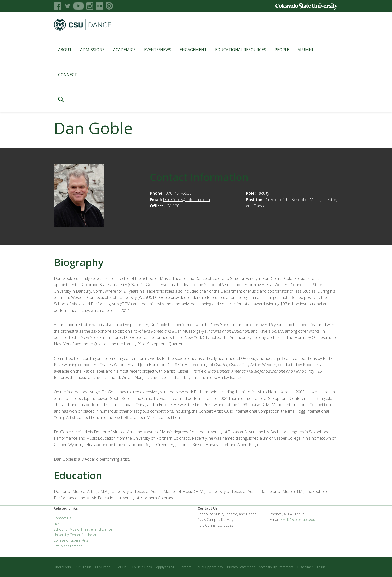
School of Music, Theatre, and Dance (83, 529)
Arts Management (68, 546)
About (65, 50)
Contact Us (62, 518)
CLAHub (121, 567)
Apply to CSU (166, 567)
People (282, 50)
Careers (186, 567)
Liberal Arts (62, 567)
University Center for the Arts (76, 535)
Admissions (92, 50)
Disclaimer (305, 567)
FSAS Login (83, 567)
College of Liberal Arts (71, 540)
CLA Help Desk (141, 567)
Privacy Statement (241, 567)
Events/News (158, 50)
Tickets (59, 524)
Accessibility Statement (276, 567)
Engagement (193, 50)
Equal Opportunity (209, 567)
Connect (68, 75)
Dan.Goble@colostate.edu (186, 200)
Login (321, 567)
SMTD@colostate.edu (298, 520)
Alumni (305, 50)
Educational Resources (241, 50)
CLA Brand (103, 567)
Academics (124, 50)
